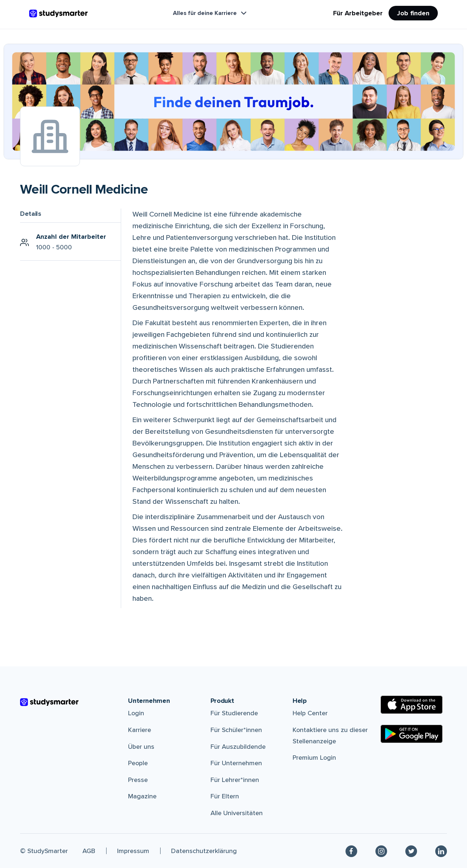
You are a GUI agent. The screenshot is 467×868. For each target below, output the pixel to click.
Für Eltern (225, 796)
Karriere (140, 730)
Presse (138, 780)
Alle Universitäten (237, 813)
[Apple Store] (412, 705)
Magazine (142, 796)
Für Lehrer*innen (235, 780)
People (138, 763)
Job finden (413, 13)
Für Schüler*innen (236, 730)
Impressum (133, 851)
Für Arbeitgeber (358, 13)
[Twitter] (411, 851)
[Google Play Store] (412, 734)
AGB (89, 851)
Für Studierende (234, 713)
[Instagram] (381, 851)
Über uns (141, 747)
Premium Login (314, 758)
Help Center (310, 713)
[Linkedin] (441, 851)
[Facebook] (351, 851)
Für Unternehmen (236, 763)
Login (136, 713)
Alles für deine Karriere (211, 13)
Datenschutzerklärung (204, 851)
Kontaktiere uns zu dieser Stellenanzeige (330, 735)
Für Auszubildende (238, 747)
